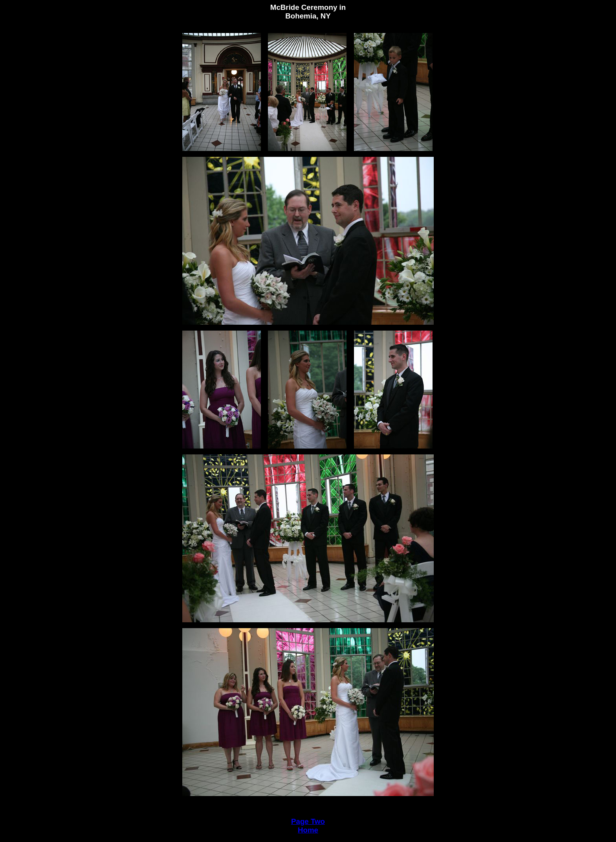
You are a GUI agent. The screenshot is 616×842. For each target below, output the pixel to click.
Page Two (308, 821)
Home (308, 830)
